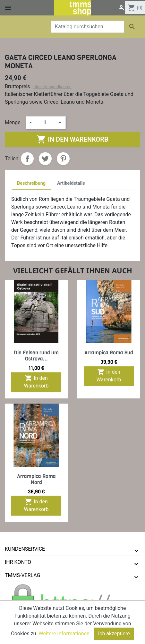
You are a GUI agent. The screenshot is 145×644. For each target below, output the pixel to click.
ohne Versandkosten (52, 87)
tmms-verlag (23, 575)
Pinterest (63, 159)
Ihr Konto (18, 562)
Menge (13, 122)
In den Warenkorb (72, 139)
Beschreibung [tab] (31, 183)
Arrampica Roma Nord (36, 479)
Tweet (45, 159)
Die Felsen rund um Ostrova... (36, 356)
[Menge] (45, 123)
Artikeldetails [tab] (71, 183)
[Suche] (87, 27)
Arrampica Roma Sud (109, 353)
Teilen (27, 159)
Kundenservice (25, 549)
